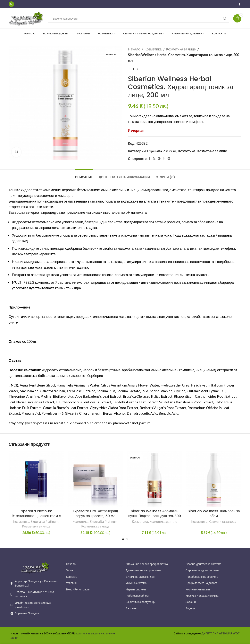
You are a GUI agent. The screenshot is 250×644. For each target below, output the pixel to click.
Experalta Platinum (162, 151)
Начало (134, 49)
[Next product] (138, 69)
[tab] (84, 175)
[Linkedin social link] (164, 159)
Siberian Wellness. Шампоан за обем (214, 513)
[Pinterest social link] (159, 159)
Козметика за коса (223, 522)
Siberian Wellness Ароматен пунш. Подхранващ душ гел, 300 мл (155, 516)
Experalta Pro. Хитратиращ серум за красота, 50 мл (95, 513)
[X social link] (154, 159)
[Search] (139, 18)
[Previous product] (130, 69)
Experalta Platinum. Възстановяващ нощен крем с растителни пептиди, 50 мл (36, 516)
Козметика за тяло (163, 522)
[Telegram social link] (169, 159)
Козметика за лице (181, 49)
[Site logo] (26, 18)
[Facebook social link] (239, 4)
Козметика (153, 49)
